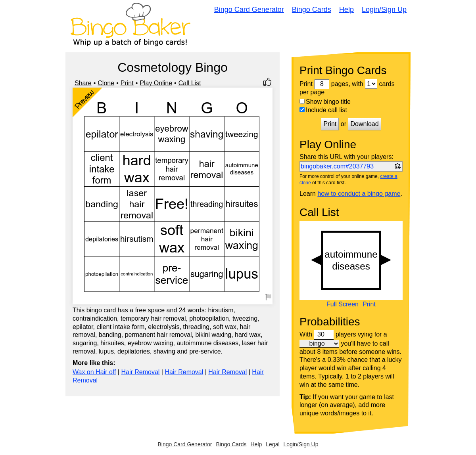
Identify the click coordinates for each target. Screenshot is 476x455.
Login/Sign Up (384, 10)
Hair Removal (140, 372)
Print (127, 83)
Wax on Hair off (94, 372)
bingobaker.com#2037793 (337, 166)
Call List (190, 83)
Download (364, 124)
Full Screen (343, 304)
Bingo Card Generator (249, 10)
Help (346, 10)
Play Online (156, 83)
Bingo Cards (312, 10)
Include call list (323, 110)
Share (83, 83)
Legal (273, 444)
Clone (106, 83)
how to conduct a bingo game (359, 194)
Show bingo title (325, 102)
